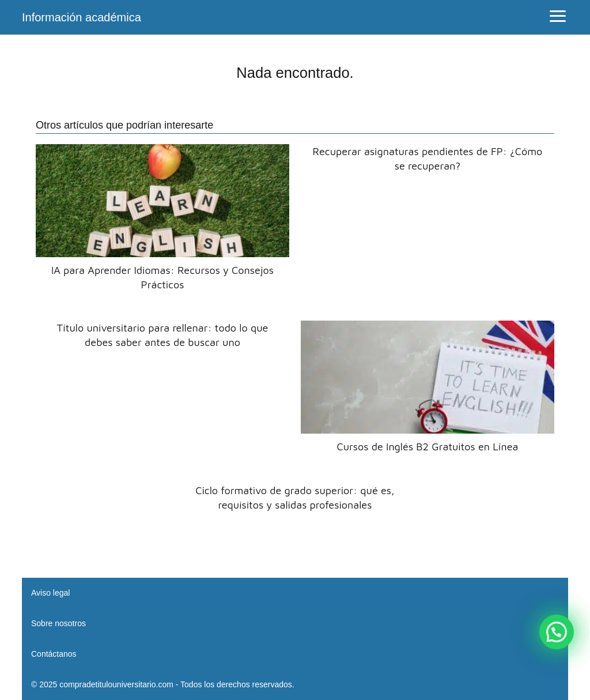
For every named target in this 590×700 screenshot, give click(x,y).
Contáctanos (54, 654)
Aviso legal (50, 593)
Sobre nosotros (58, 623)
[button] (557, 632)
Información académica (82, 17)
